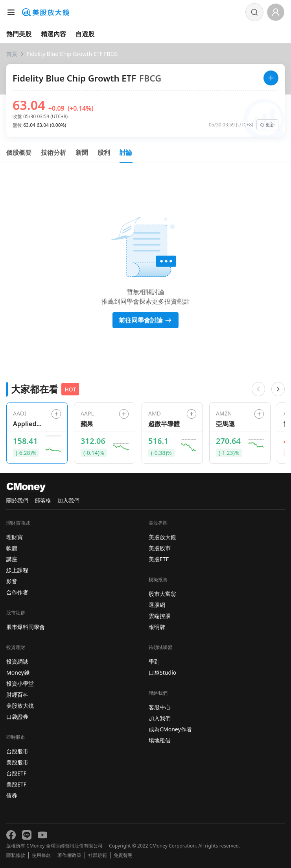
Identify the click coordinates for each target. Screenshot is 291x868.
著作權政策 (69, 855)
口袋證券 (17, 717)
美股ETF (16, 784)
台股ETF (16, 773)
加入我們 (68, 500)
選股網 (157, 605)
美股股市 (17, 762)
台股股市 (17, 751)
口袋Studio (162, 672)
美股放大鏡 (20, 706)
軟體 (12, 548)
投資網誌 (17, 661)
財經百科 (17, 695)
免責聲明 (123, 855)
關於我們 (17, 500)
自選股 (85, 34)
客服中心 (160, 707)
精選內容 (53, 34)
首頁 (12, 54)
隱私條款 (16, 855)
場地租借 (160, 740)
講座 (12, 559)
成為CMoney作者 (170, 729)
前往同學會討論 (145, 320)
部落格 (43, 500)
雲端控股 (160, 616)
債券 (12, 795)
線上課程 (17, 570)
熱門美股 (19, 34)
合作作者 (17, 592)
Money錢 (18, 672)
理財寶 (15, 537)
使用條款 (41, 855)
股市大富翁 (162, 594)
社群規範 (98, 855)
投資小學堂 (20, 683)
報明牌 (157, 627)
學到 (154, 661)
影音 (12, 581)
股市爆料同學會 (26, 627)
